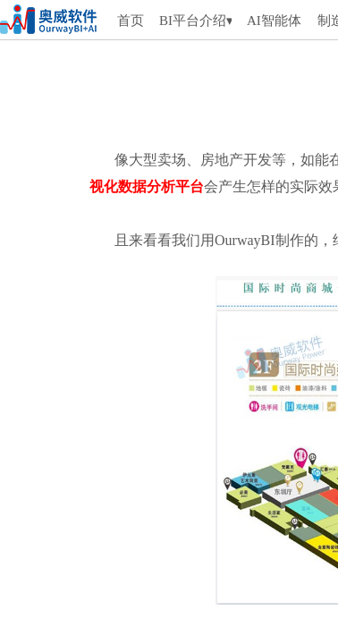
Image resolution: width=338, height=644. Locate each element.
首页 (131, 21)
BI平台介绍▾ (195, 21)
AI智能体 (274, 21)
